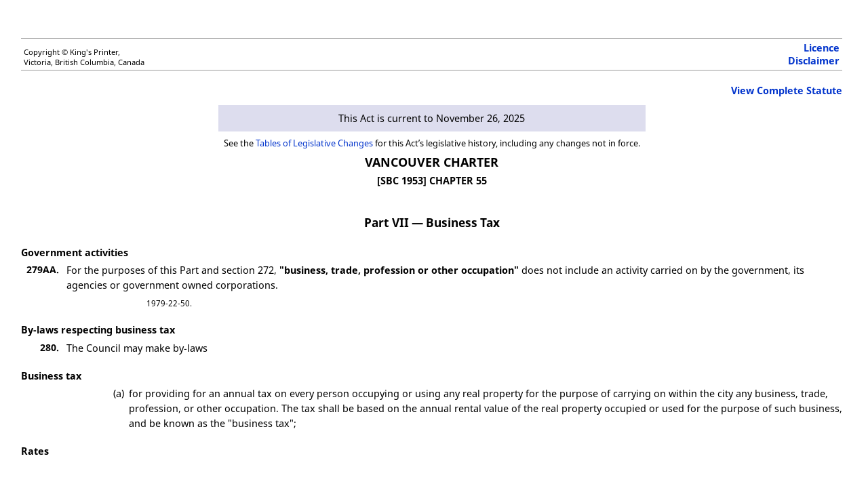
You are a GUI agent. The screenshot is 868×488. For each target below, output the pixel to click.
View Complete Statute (787, 90)
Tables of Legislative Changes (314, 143)
